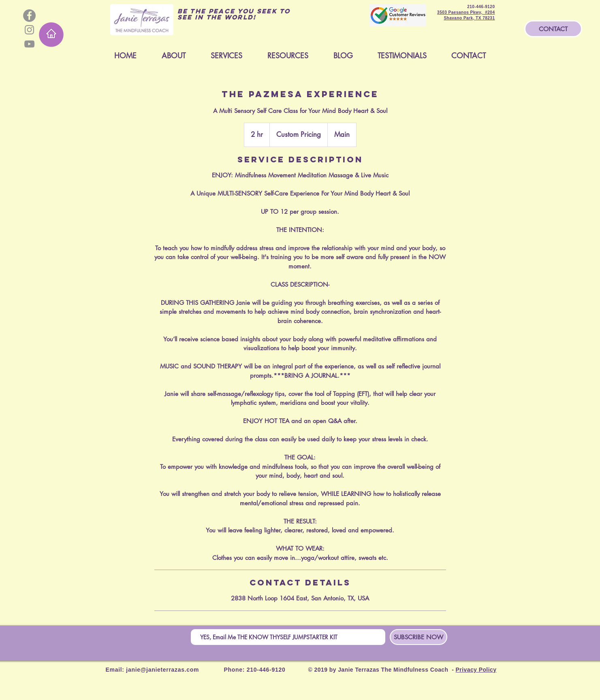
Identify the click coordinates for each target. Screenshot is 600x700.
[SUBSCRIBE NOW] (419, 637)
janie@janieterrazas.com (162, 670)
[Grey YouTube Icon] (29, 44)
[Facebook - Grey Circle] (29, 16)
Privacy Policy (476, 670)
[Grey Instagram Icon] (29, 30)
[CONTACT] (553, 29)
